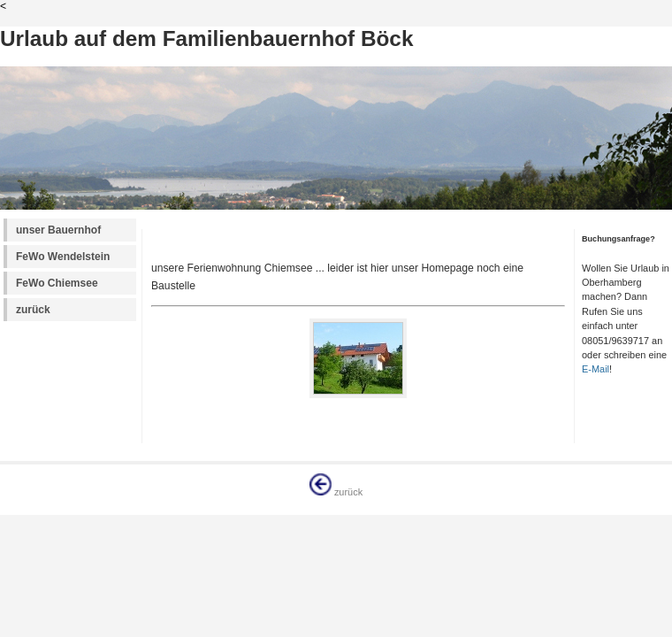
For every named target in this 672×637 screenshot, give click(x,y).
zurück (33, 310)
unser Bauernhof (58, 230)
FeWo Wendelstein (63, 257)
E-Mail (596, 369)
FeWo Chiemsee (57, 283)
